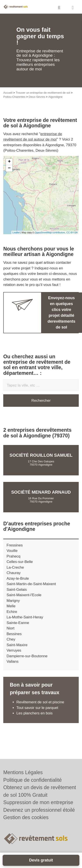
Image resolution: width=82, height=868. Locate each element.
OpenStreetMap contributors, (51, 232)
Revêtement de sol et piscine (40, 702)
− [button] (9, 168)
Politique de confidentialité (32, 780)
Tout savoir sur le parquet (37, 708)
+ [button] (9, 162)
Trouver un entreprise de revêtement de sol (43, 93)
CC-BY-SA (72, 232)
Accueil (8, 93)
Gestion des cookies (26, 817)
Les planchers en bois (34, 713)
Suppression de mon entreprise (38, 802)
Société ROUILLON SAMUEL (41, 455)
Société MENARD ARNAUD (41, 492)
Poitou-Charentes (14, 97)
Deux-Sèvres (37, 97)
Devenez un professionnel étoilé (39, 810)
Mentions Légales (23, 772)
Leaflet (16, 232)
